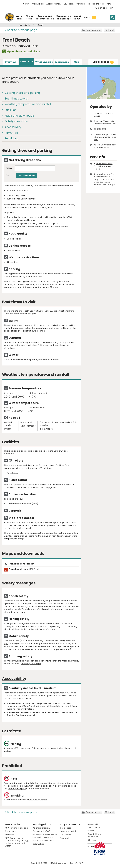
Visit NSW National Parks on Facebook (8, 863)
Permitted (11, 133)
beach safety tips (37, 609)
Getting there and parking (22, 93)
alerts (103, 62)
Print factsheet (93, 30)
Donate (91, 846)
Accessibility (13, 127)
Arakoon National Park (103, 165)
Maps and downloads (19, 116)
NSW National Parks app (16, 828)
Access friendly (54, 4)
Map (76, 62)
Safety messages (17, 121)
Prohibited (11, 138)
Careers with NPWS (41, 831)
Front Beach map (24, 569)
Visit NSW (9, 835)
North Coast (109, 166)
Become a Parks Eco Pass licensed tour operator (45, 836)
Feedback (65, 838)
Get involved (38, 844)
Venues (110, 4)
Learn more (62, 62)
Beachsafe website (50, 606)
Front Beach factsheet (21, 564)
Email (111, 30)
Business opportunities (43, 841)
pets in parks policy (18, 789)
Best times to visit (17, 99)
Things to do (24, 25)
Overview (10, 62)
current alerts (31, 51)
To (7, 175)
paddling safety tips (31, 664)
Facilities (10, 110)
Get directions (26, 175)
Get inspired (38, 4)
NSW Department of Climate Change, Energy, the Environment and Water (17, 842)
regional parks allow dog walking (50, 786)
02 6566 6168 (100, 129)
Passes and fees (96, 4)
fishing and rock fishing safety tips (38, 629)
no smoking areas (37, 800)
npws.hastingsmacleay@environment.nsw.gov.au (105, 137)
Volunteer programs (42, 828)
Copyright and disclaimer (95, 835)
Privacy (91, 831)
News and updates (69, 831)
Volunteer (81, 4)
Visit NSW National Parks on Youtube (21, 863)
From (9, 168)
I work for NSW (77, 863)
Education (69, 4)
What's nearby (44, 62)
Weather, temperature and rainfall (28, 104)
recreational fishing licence (33, 748)
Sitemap (92, 840)
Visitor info (26, 62)
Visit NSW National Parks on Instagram (15, 863)
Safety (26, 4)
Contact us (65, 835)
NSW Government (59, 863)
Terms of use (94, 827)
